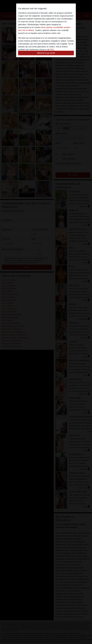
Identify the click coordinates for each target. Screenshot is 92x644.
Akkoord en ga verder (46, 53)
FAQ (52, 50)
